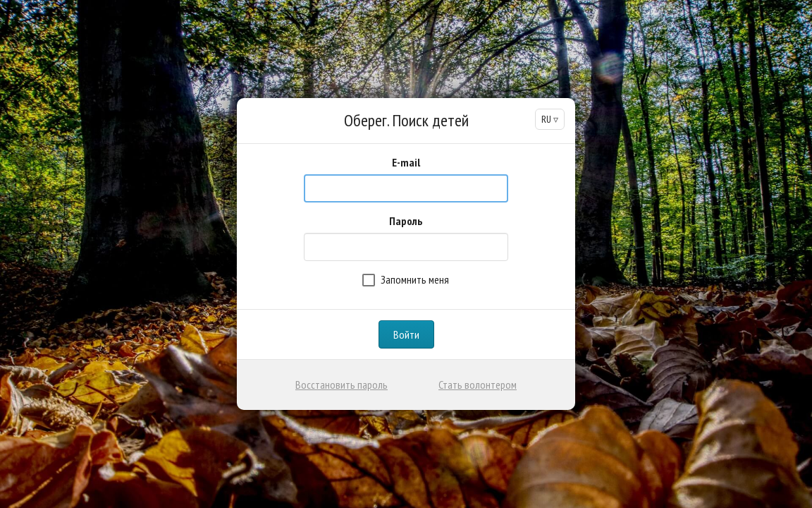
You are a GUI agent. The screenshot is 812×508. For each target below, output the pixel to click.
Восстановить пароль (342, 385)
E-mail (406, 162)
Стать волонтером (478, 385)
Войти (406, 334)
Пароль (406, 221)
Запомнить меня (406, 279)
